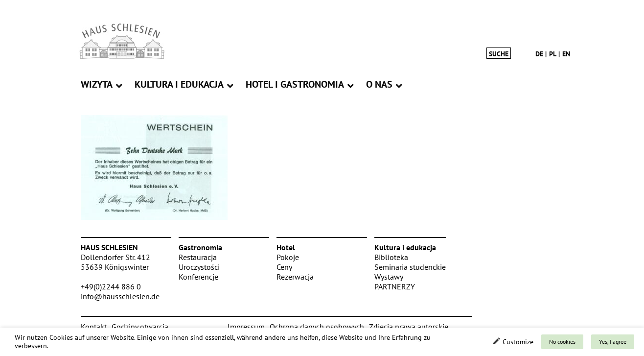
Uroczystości (199, 267)
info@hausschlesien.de (120, 296)
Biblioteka (391, 257)
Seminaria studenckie (410, 267)
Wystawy (389, 277)
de (539, 54)
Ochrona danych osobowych (317, 327)
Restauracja (198, 257)
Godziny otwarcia (140, 327)
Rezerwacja (295, 277)
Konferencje (198, 277)
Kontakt (94, 327)
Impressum (246, 327)
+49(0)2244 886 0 (111, 286)
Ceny (284, 267)
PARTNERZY (395, 286)
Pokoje (288, 257)
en (566, 54)
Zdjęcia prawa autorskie (409, 327)
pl (553, 54)
